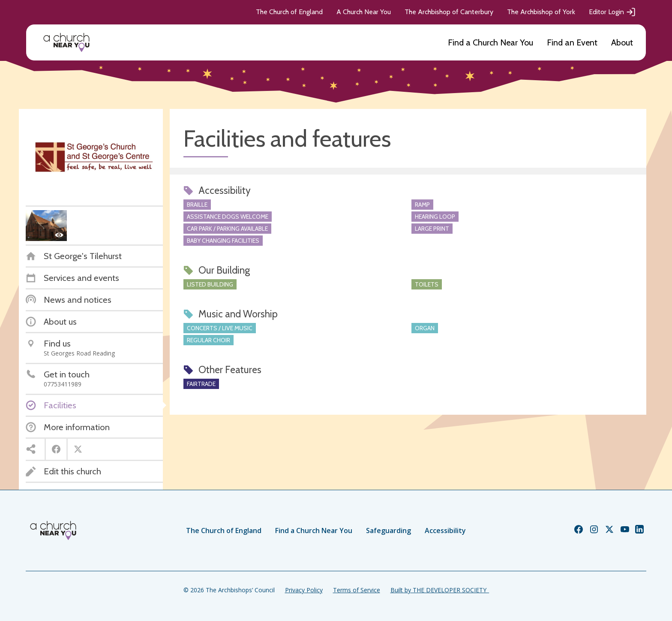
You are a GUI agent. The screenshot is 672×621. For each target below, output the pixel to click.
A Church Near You (364, 12)
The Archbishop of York (541, 12)
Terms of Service (357, 590)
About (622, 42)
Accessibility (445, 531)
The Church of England (289, 12)
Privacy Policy (304, 590)
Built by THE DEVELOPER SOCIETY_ (440, 590)
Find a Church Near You (490, 42)
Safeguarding (388, 531)
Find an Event (572, 42)
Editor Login (612, 12)
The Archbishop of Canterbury (449, 12)
